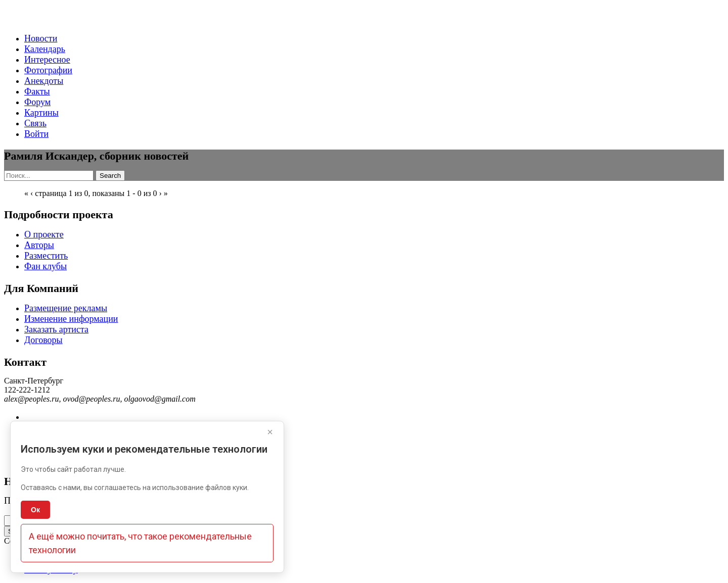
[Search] (49, 176)
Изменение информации (71, 319)
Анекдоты (44, 81)
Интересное (47, 60)
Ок (35, 510)
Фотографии (48, 70)
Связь (35, 123)
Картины (41, 113)
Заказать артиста (56, 329)
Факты (37, 91)
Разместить (46, 256)
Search (110, 176)
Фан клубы (45, 266)
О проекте (44, 234)
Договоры (43, 340)
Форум (37, 102)
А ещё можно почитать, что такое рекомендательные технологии (140, 543)
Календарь (45, 49)
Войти (36, 134)
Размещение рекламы (66, 308)
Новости (41, 38)
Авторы (39, 245)
